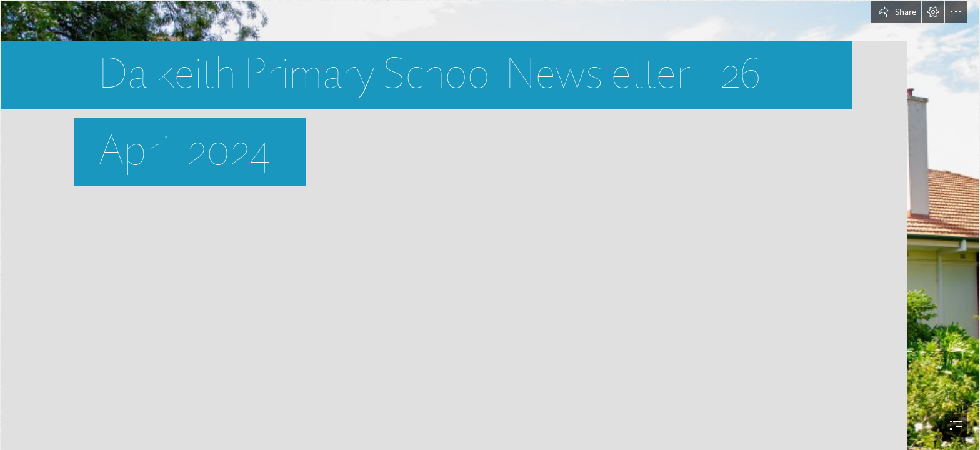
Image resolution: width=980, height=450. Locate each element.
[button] (896, 12)
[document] (490, 225)
